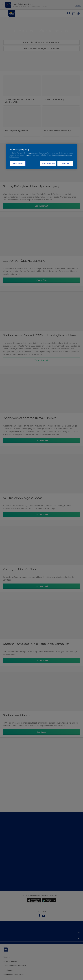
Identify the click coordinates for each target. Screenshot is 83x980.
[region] (41, 156)
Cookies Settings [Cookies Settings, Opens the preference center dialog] (18, 163)
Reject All (65, 163)
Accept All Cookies (48, 163)
